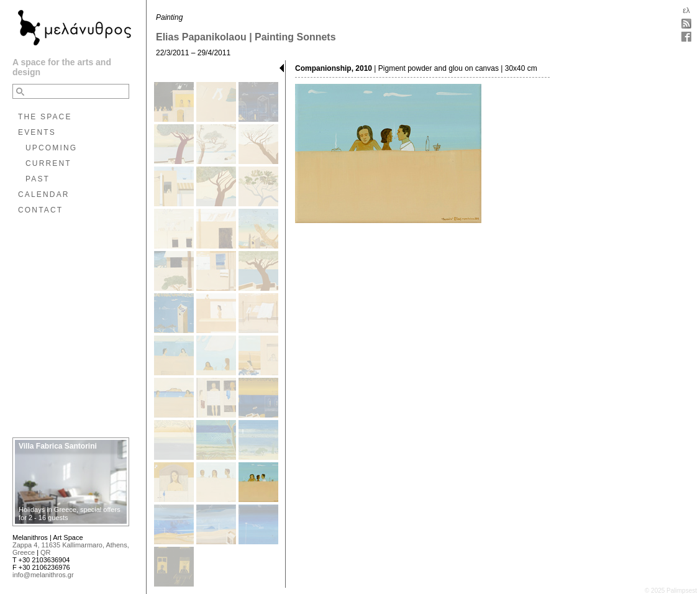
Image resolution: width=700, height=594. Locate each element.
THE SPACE (45, 117)
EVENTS (37, 132)
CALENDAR (44, 194)
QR (46, 552)
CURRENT (48, 163)
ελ (686, 11)
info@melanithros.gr (43, 575)
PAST (38, 179)
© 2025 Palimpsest (671, 591)
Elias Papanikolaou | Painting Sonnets (246, 37)
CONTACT (40, 210)
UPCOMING (51, 148)
